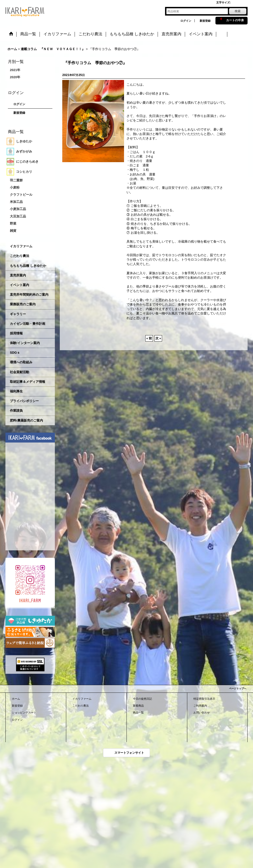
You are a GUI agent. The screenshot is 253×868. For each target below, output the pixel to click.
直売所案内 (18, 275)
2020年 (15, 77)
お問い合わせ (202, 713)
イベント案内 (20, 285)
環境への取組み (21, 362)
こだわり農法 (20, 256)
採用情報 (16, 333)
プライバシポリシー (24, 401)
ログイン (186, 21)
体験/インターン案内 (25, 343)
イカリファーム (21, 246)
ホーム (16, 699)
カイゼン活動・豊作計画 (28, 324)
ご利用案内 (200, 706)
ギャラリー (18, 314)
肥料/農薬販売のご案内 (26, 420)
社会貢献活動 (20, 372)
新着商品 (138, 706)
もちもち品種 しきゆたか (28, 266)
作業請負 (16, 411)
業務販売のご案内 (23, 304)
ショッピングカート (24, 713)
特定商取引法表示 (204, 699)
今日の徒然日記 (142, 699)
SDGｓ (15, 353)
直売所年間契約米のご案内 (29, 295)
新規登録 (205, 21)
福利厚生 (16, 391)
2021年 (15, 70)
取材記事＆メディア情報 (28, 382)
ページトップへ (238, 688)
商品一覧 (138, 713)
